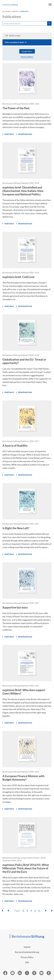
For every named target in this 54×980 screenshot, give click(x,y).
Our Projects (7, 11)
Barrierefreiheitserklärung (27, 952)
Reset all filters (27, 57)
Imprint (27, 947)
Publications (24, 11)
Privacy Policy (27, 957)
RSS (27, 962)
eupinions (15, 11)
